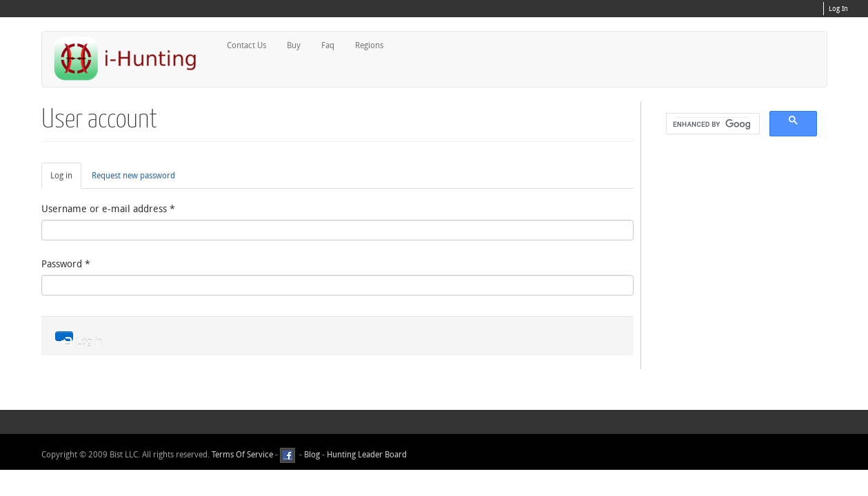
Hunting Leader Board (366, 455)
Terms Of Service (242, 455)
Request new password (133, 176)
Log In (838, 9)
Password (66, 264)
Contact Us (246, 45)
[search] (711, 124)
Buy (294, 45)
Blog (312, 455)
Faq (328, 45)
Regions (369, 45)
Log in (66, 179)
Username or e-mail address (108, 209)
